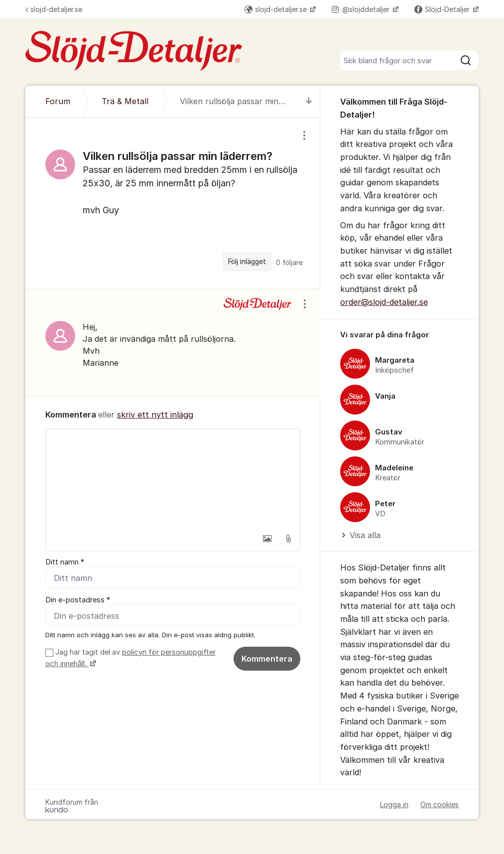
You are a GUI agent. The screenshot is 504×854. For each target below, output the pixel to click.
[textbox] (173, 479)
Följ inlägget (247, 262)
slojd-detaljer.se (54, 9)
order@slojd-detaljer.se (384, 302)
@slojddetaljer (362, 9)
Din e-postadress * (78, 600)
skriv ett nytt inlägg (155, 415)
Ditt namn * (65, 562)
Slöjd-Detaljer (443, 9)
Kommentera (267, 659)
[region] (173, 203)
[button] (267, 539)
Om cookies (440, 804)
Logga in (394, 804)
